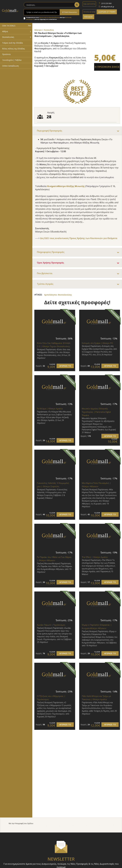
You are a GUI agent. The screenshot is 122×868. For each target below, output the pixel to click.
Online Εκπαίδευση (10, 66)
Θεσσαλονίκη (8, 37)
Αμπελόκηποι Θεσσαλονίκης (58, 295)
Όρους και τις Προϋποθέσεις (49, 17)
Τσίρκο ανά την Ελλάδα (12, 43)
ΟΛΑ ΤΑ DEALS (17, 26)
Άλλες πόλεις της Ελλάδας (13, 49)
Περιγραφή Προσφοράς (49, 131)
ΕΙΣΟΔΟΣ (88, 17)
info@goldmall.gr (108, 7)
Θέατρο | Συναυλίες (44, 30)
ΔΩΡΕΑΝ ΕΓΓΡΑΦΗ (107, 12)
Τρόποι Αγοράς (45, 284)
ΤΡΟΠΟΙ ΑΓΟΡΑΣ (89, 12)
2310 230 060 (106, 3)
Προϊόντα (6, 54)
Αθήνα (5, 31)
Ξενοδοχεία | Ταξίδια (12, 60)
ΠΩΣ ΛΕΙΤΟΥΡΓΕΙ (89, 4)
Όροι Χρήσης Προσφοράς (50, 263)
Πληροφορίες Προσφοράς (51, 252)
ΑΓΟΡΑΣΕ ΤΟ (65, 366)
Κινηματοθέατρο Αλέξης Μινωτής (66, 186)
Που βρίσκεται (45, 273)
